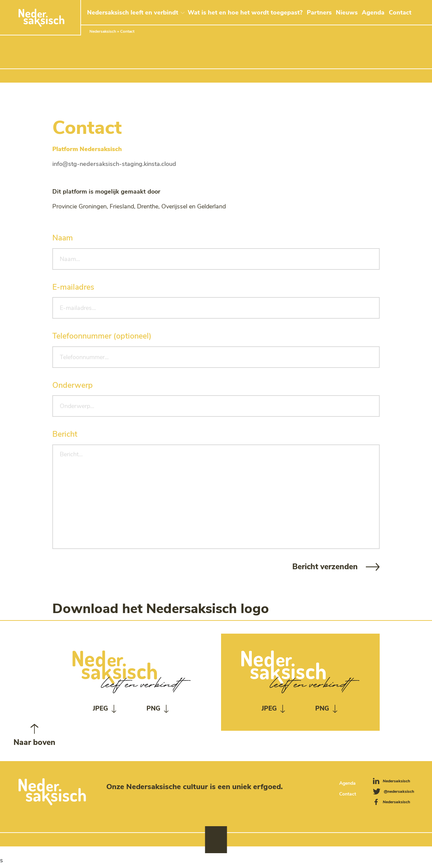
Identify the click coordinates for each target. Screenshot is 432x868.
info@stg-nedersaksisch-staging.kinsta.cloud (114, 164)
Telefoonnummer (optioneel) (102, 336)
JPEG (100, 708)
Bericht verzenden (325, 567)
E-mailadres (73, 287)
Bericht (65, 434)
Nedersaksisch (103, 31)
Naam (63, 238)
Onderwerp (73, 385)
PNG (153, 708)
